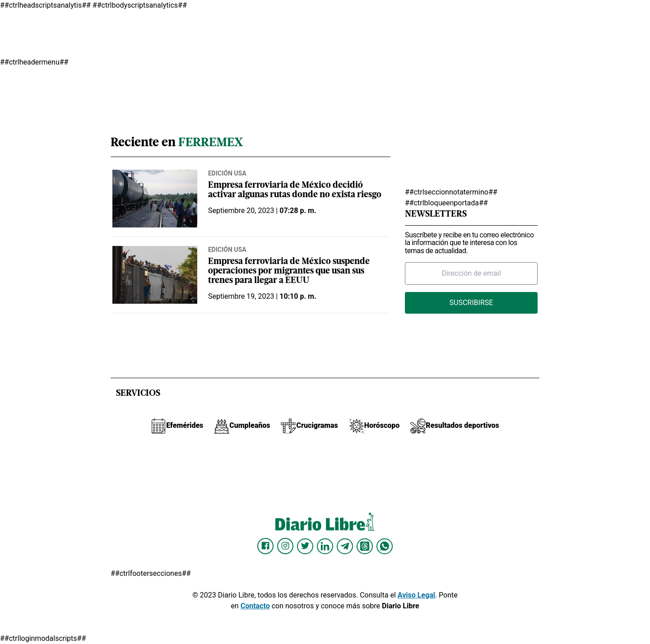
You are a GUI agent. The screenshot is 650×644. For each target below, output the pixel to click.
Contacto (255, 606)
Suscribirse (471, 303)
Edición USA (227, 173)
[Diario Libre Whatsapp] (385, 546)
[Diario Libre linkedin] (325, 546)
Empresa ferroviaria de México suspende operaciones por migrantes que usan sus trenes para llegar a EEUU (289, 271)
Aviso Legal (416, 595)
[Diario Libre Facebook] (265, 546)
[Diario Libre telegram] (345, 546)
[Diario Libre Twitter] (305, 546)
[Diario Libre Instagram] (285, 546)
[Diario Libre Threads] (365, 546)
